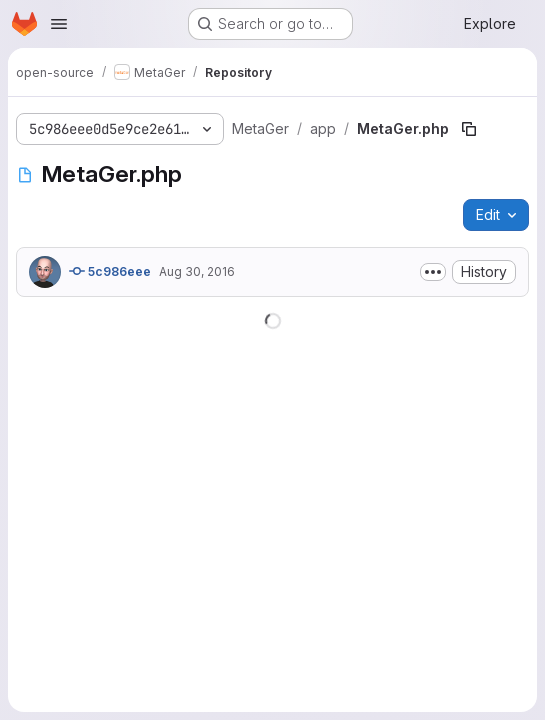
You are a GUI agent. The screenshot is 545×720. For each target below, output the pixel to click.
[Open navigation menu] (59, 24)
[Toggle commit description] (433, 272)
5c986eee (110, 271)
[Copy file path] (469, 129)
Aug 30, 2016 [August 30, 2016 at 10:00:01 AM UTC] (197, 271)
